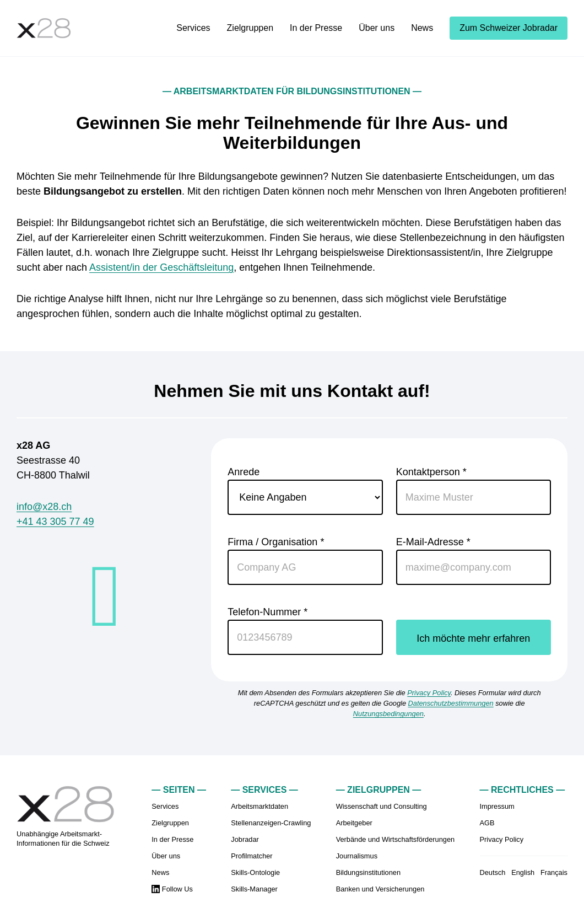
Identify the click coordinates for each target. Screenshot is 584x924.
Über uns (377, 28)
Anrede (305, 491)
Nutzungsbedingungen (388, 714)
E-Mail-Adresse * (474, 561)
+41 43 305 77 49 (55, 522)
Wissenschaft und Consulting (382, 806)
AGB (487, 823)
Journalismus (357, 856)
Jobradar (245, 839)
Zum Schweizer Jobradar (509, 28)
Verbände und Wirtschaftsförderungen (396, 839)
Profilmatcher (252, 856)
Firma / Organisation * (305, 561)
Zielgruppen (250, 28)
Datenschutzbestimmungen (451, 703)
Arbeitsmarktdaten (259, 806)
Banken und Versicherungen (380, 889)
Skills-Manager (254, 889)
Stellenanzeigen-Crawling (271, 823)
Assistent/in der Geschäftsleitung (161, 267)
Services (193, 28)
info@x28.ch (44, 507)
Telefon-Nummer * (305, 631)
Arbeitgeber (354, 823)
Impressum (497, 806)
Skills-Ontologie (255, 872)
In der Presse (316, 28)
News (422, 28)
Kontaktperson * (474, 491)
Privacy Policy (429, 693)
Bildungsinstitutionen (368, 872)
